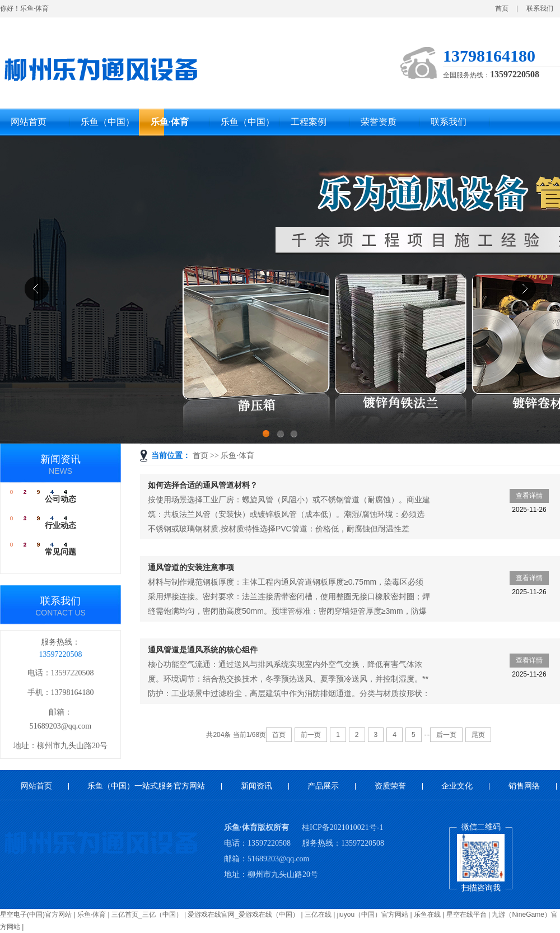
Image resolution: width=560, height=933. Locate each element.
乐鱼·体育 (170, 122)
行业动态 (60, 526)
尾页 (478, 735)
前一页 (311, 735)
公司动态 (60, 499)
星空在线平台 (466, 915)
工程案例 (309, 122)
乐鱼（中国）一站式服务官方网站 (108, 126)
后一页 (446, 735)
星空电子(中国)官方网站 (36, 915)
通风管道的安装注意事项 (191, 567)
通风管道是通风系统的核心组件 (203, 650)
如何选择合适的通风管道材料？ (203, 485)
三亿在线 (318, 915)
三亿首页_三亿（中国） (147, 915)
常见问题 (60, 552)
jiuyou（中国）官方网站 (373, 915)
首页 (502, 8)
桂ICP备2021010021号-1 (342, 827)
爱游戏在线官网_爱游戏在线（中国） (243, 915)
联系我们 (540, 8)
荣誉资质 (379, 122)
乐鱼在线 (427, 915)
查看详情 (529, 497)
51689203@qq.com (61, 726)
